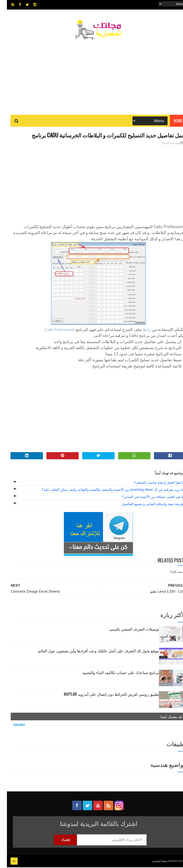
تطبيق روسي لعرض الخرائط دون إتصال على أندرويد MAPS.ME (104, 695)
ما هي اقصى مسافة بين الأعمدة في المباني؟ (146, 498)
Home (171, 122)
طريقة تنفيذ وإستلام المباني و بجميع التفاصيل (146, 505)
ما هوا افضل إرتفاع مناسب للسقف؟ (152, 484)
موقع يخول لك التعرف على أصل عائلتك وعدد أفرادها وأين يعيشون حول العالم (92, 652)
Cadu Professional (53, 331)
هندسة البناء (164, 144)
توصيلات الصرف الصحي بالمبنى (127, 630)
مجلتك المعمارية (152, 862)
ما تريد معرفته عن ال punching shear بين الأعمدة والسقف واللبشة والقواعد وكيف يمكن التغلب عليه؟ (106, 491)
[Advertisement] (91, 75)
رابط (140, 331)
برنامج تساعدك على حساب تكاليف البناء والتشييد (114, 674)
